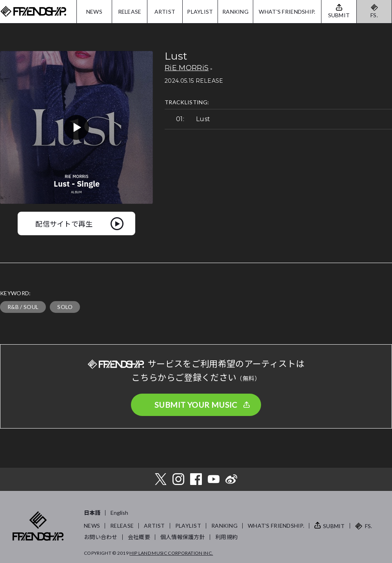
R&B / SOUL (23, 307)
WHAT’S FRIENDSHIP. (276, 526)
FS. (374, 15)
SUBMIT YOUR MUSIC (196, 405)
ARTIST (165, 12)
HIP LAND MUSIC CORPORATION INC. (171, 553)
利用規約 (226, 537)
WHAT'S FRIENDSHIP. (287, 12)
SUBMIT (334, 526)
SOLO (65, 307)
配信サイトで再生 (64, 223)
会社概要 (139, 537)
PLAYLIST (200, 12)
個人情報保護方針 (183, 537)
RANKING (235, 12)
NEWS (94, 12)
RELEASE (130, 12)
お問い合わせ (101, 537)
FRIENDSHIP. (33, 12)
